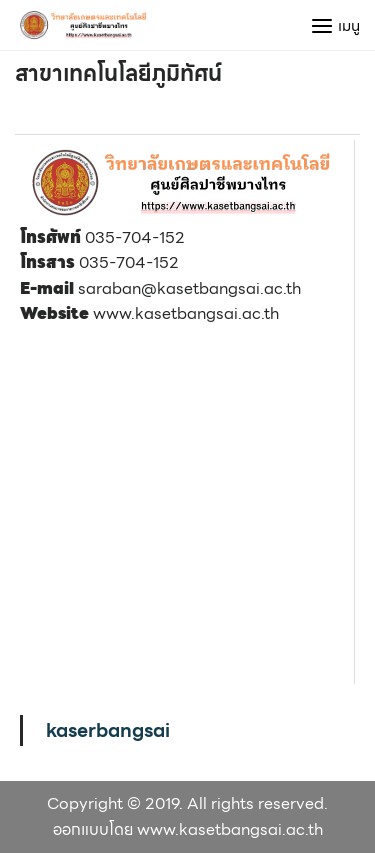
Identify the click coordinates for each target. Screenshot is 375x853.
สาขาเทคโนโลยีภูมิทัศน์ (118, 73)
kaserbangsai (108, 730)
